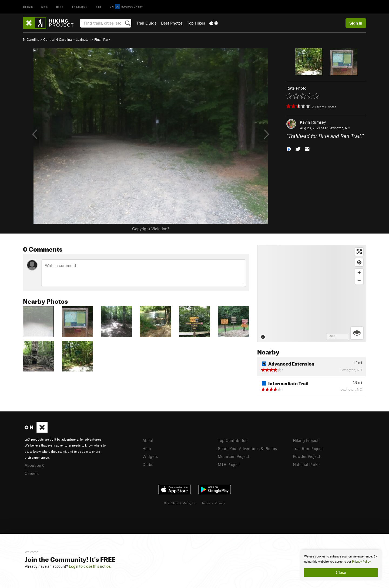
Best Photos (172, 23)
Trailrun (80, 7)
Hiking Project (306, 440)
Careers (32, 473)
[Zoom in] (359, 273)
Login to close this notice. (90, 566)
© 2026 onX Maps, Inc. (180, 503)
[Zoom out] (359, 281)
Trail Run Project (308, 448)
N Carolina (31, 39)
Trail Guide (147, 23)
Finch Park (102, 39)
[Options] (357, 333)
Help (147, 448)
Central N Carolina (58, 39)
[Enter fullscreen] (359, 252)
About (148, 440)
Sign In (356, 23)
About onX (34, 465)
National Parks (306, 464)
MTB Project (229, 464)
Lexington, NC (339, 128)
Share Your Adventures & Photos (247, 448)
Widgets (150, 456)
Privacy (220, 503)
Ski (99, 7)
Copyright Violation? (151, 229)
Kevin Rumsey (313, 122)
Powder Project (306, 456)
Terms (206, 503)
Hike (60, 7)
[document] (341, 565)
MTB (45, 7)
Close (341, 572)
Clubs (148, 464)
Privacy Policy (361, 562)
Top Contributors (233, 440)
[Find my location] (359, 262)
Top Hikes (196, 23)
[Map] (312, 293)
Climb (28, 7)
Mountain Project (233, 456)
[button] (289, 149)
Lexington (83, 39)
